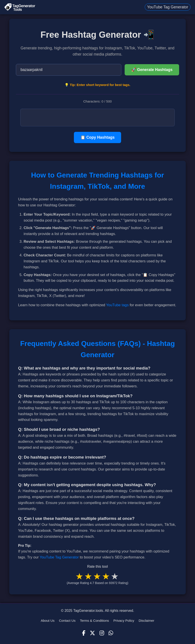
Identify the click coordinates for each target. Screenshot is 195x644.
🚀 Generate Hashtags (152, 70)
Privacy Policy (124, 621)
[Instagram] (102, 633)
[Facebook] (84, 633)
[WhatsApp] (111, 633)
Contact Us (67, 621)
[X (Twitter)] (92, 633)
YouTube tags (117, 305)
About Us (48, 621)
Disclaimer (146, 621)
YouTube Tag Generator (168, 7)
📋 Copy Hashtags (98, 137)
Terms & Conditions (94, 621)
